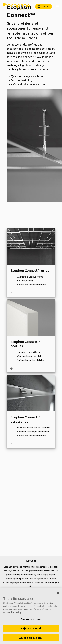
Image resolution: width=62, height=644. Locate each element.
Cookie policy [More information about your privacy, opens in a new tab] (14, 612)
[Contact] (44, 7)
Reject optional (31, 628)
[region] (31, 616)
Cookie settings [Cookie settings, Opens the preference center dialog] (31, 619)
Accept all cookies (31, 638)
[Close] (58, 593)
